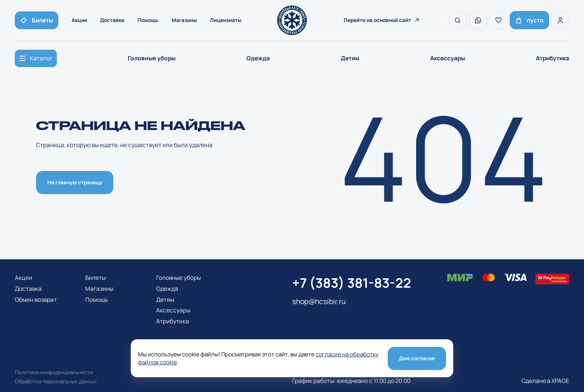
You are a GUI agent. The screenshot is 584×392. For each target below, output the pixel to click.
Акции (79, 20)
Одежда (258, 58)
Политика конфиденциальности (54, 372)
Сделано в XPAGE (545, 381)
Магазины (184, 20)
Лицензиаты (226, 20)
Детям (350, 58)
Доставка (113, 20)
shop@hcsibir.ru (319, 301)
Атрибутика (553, 58)
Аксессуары (448, 58)
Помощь (148, 20)
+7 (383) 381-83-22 (352, 283)
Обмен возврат (36, 300)
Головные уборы (152, 58)
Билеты (96, 278)
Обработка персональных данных (56, 381)
